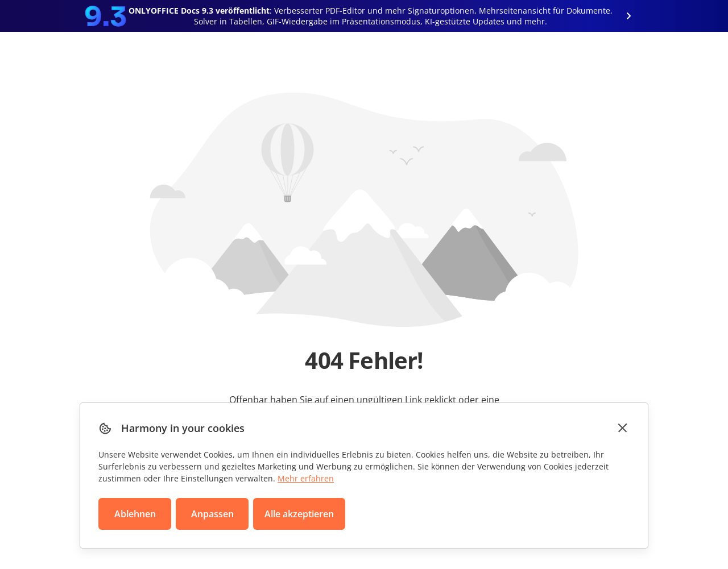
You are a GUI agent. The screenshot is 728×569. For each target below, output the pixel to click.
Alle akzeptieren (299, 514)
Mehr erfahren (306, 478)
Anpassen (212, 514)
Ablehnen (135, 514)
